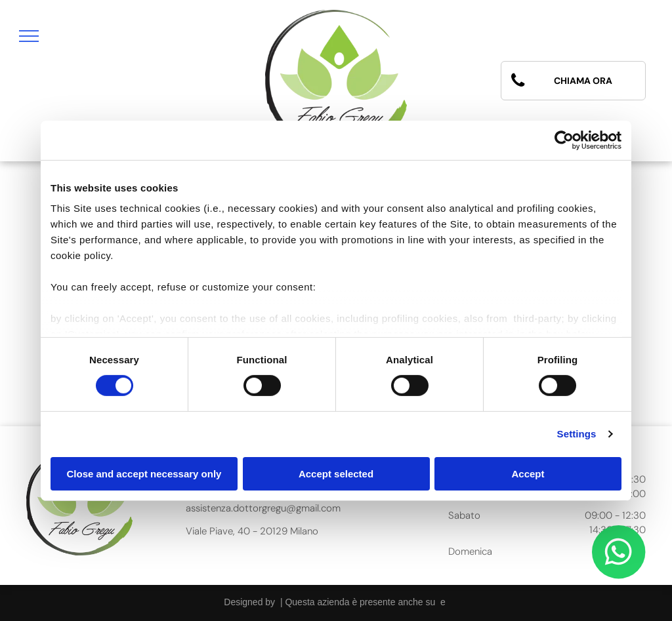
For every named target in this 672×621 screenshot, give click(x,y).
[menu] (29, 36)
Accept (528, 474)
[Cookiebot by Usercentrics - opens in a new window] (564, 140)
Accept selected (336, 474)
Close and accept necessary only (144, 474)
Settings (577, 434)
